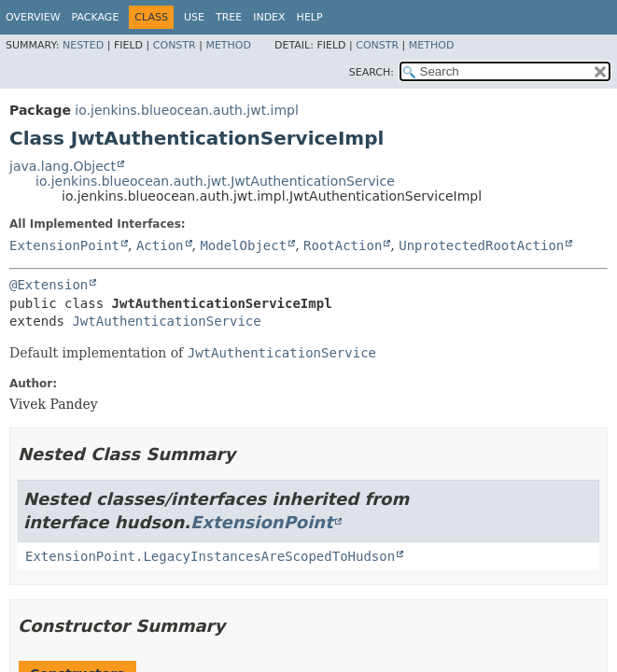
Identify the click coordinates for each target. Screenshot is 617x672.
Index (269, 17)
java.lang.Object (63, 166)
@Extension (49, 285)
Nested (83, 45)
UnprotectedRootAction (481, 245)
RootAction (343, 245)
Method (228, 45)
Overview (33, 17)
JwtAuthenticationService (166, 321)
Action (160, 245)
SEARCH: (372, 72)
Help (310, 17)
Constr (175, 45)
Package (96, 17)
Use (194, 17)
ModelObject (243, 245)
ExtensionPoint (64, 245)
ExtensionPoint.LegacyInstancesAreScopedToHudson (210, 556)
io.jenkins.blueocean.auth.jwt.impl (187, 110)
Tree (229, 17)
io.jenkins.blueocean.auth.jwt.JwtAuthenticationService (215, 181)
